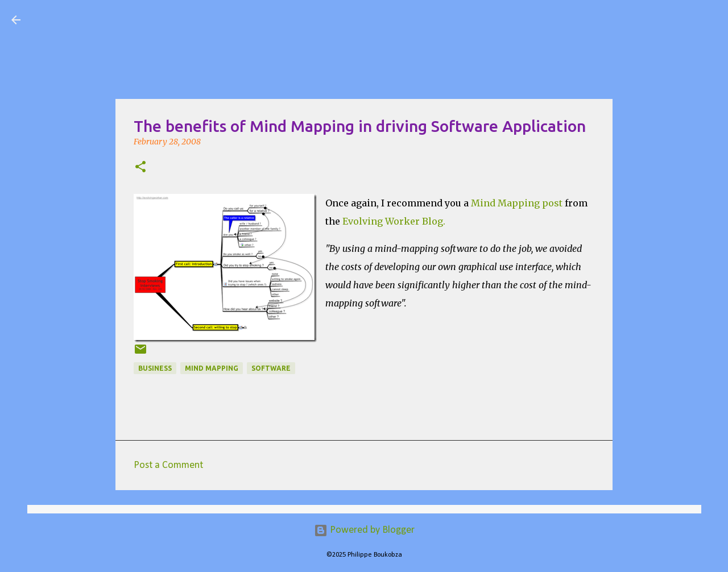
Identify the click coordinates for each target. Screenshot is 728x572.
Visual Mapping (96, 19)
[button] (140, 168)
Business (155, 368)
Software (271, 368)
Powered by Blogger (364, 530)
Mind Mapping (212, 368)
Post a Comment (168, 465)
